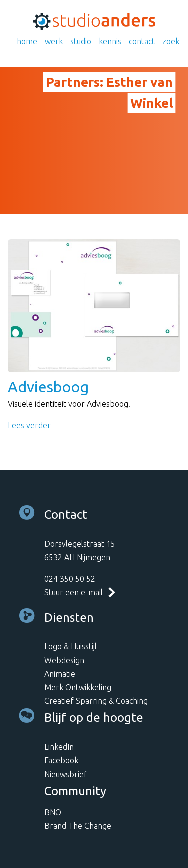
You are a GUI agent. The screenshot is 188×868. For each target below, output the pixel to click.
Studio (81, 41)
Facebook (61, 760)
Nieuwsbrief (66, 774)
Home (27, 41)
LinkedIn (59, 747)
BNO (53, 812)
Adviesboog (48, 387)
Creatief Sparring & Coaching (96, 701)
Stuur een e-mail (73, 592)
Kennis (110, 41)
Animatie (60, 674)
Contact (142, 41)
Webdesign (64, 660)
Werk (54, 41)
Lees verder (29, 425)
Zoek (171, 41)
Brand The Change (78, 826)
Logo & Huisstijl (70, 646)
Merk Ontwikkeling (78, 687)
